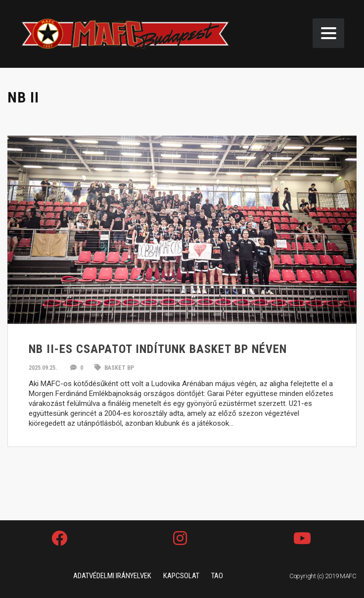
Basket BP (114, 368)
